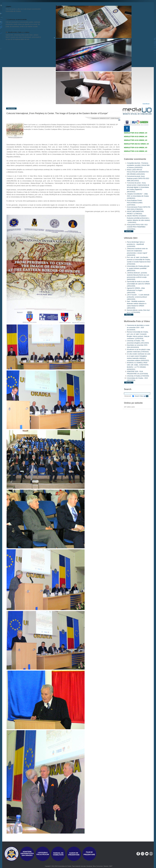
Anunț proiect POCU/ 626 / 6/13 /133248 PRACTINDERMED (137, 227)
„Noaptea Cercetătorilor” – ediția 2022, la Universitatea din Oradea (138, 196)
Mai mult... (129, 231)
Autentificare (146, 104)
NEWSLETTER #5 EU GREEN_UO (136, 137)
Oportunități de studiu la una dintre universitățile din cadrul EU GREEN (138, 284)
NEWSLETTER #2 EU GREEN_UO (136, 148)
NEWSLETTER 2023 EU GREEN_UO (136, 144)
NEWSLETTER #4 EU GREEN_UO (136, 140)
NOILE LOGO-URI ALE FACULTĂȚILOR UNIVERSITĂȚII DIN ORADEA (138, 172)
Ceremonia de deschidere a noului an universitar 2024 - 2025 (138, 328)
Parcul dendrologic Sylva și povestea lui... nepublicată (136, 244)
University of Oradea (138, 376)
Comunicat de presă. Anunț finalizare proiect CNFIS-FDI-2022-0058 (138, 178)
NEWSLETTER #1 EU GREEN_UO (136, 151)
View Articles (11, 108)
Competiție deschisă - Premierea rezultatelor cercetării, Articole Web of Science (138, 165)
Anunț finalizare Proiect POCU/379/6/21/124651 (135, 203)
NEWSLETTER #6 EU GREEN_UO (136, 133)
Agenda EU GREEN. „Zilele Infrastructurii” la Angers (136, 290)
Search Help (140, 396)
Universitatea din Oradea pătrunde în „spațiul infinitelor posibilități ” (138, 268)
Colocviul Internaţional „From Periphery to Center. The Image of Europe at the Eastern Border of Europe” (57, 113)
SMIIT (111, 866)
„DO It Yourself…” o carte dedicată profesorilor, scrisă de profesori (138, 297)
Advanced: (129, 396)
